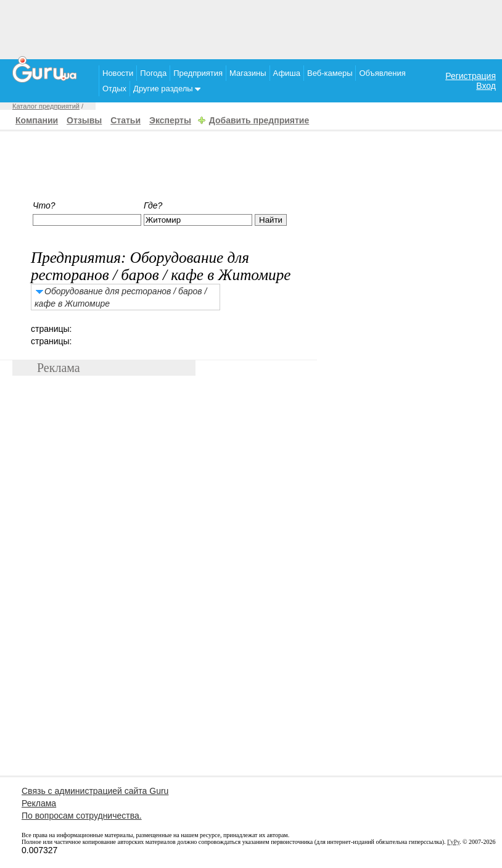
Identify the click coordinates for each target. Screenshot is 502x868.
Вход (486, 86)
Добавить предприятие (259, 120)
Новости (118, 73)
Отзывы (84, 120)
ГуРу (453, 842)
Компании (37, 120)
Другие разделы (167, 89)
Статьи (126, 120)
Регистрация (471, 76)
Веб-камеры (330, 73)
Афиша (287, 73)
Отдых (114, 89)
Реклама (39, 803)
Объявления (382, 73)
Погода (153, 73)
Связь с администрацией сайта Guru (95, 791)
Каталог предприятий (46, 106)
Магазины (248, 73)
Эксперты (170, 120)
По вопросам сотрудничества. (82, 816)
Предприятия (198, 73)
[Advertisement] (251, 28)
